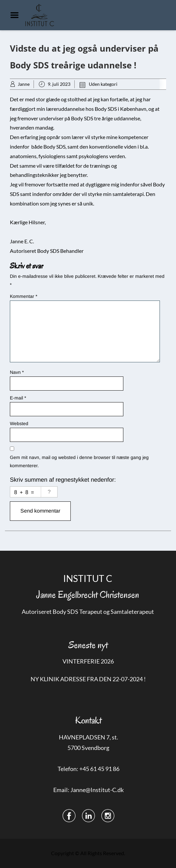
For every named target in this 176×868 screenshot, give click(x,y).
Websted (19, 423)
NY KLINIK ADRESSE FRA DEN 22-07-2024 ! (88, 679)
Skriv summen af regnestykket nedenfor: (63, 480)
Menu (17, 15)
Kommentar (24, 296)
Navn (17, 372)
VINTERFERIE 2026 (88, 661)
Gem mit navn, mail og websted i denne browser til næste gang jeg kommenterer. (79, 461)
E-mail (18, 398)
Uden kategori (103, 84)
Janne (24, 84)
